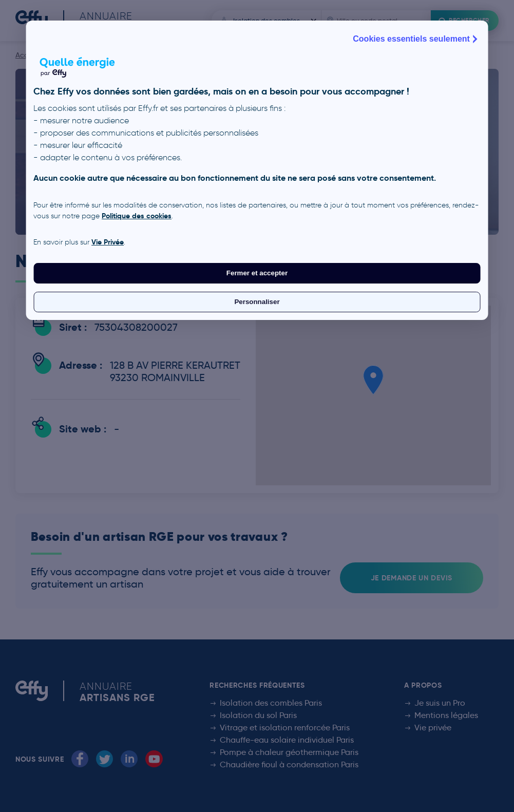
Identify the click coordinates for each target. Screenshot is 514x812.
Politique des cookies (137, 216)
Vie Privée (108, 242)
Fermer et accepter (257, 273)
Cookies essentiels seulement (416, 39)
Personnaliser (257, 302)
